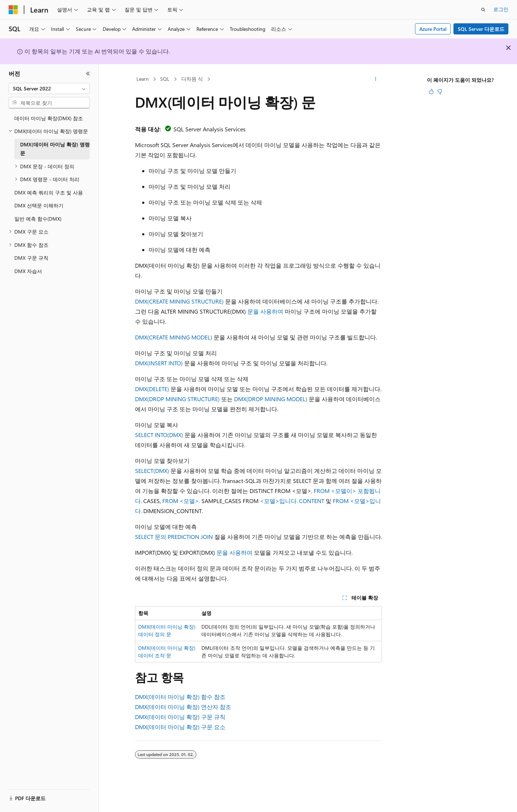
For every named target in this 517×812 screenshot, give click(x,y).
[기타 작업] (376, 79)
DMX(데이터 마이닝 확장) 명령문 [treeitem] (55, 149)
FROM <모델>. (182, 501)
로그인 (501, 9)
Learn (143, 79)
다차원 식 (192, 79)
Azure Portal (433, 29)
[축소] (88, 74)
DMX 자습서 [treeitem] (28, 271)
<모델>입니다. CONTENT (292, 501)
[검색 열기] (483, 10)
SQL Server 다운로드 (481, 29)
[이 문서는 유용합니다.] (431, 91)
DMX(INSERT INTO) (159, 363)
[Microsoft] (13, 10)
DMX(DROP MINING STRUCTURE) (177, 399)
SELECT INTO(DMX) (159, 435)
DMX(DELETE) (152, 389)
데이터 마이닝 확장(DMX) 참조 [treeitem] (49, 118)
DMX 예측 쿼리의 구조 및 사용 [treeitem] (49, 193)
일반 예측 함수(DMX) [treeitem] (38, 219)
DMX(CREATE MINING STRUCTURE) (179, 301)
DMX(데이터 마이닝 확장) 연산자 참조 (183, 707)
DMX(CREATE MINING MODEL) (174, 337)
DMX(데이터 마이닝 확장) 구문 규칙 (180, 717)
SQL (165, 79)
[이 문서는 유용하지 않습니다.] (440, 91)
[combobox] (49, 89)
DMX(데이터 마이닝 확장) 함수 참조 (180, 697)
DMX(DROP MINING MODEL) (271, 399)
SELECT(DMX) (152, 471)
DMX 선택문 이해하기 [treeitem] (39, 205)
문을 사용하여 (265, 311)
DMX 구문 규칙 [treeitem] (31, 258)
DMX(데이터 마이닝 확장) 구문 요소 (180, 727)
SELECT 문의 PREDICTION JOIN (174, 537)
